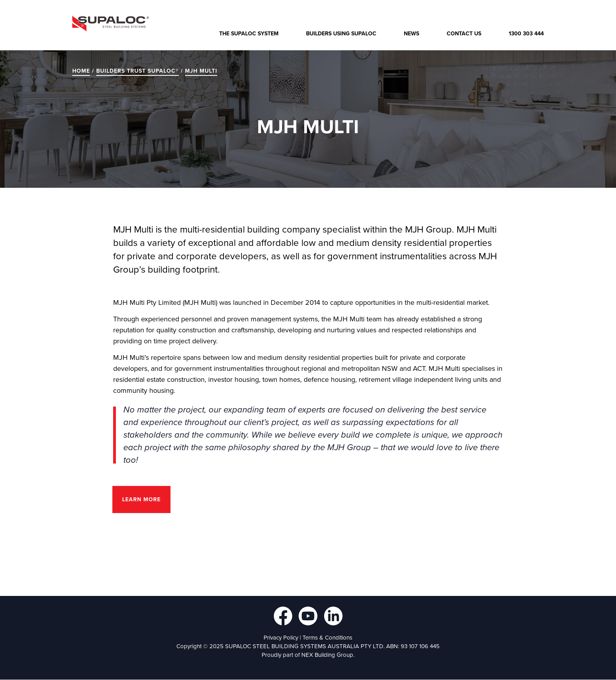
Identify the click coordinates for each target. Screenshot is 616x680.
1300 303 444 (526, 34)
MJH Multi (201, 71)
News (412, 34)
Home (81, 71)
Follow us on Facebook (283, 616)
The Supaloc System (249, 34)
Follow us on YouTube (308, 616)
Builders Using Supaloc (341, 34)
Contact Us (464, 34)
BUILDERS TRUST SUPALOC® (137, 71)
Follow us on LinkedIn (333, 616)
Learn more (141, 499)
